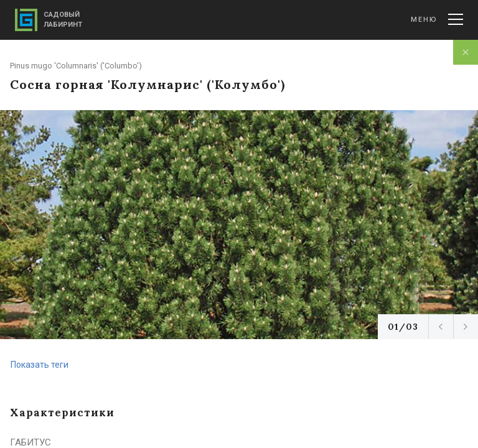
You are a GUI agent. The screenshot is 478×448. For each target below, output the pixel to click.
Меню (437, 19)
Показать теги (40, 365)
